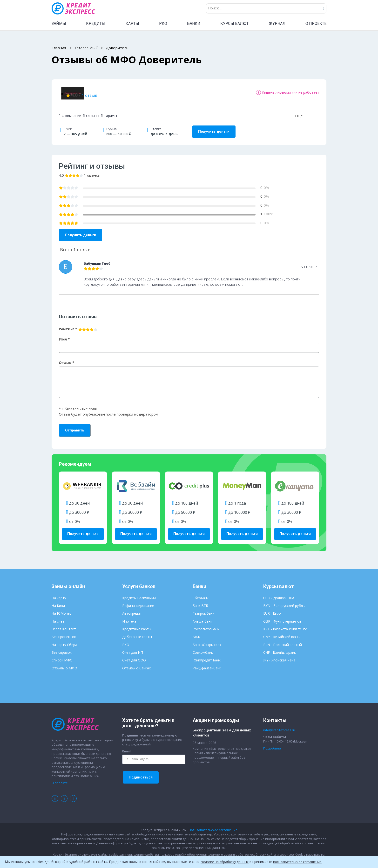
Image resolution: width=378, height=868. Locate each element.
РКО (163, 24)
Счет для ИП (133, 647)
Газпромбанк (203, 608)
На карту (59, 593)
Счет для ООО (134, 655)
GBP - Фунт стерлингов (282, 616)
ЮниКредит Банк (207, 655)
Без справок (62, 647)
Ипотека (129, 616)
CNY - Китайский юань (281, 632)
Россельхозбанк (206, 624)
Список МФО (62, 655)
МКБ (196, 632)
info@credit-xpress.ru (279, 725)
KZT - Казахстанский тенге (285, 624)
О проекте (60, 778)
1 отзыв (146, 92)
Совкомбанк (203, 647)
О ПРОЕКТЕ (316, 24)
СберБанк (201, 593)
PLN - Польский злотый (283, 640)
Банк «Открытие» (207, 640)
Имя (64, 334)
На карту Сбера (64, 640)
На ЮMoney (61, 608)
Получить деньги (214, 126)
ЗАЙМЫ (59, 24)
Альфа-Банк (202, 616)
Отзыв (67, 358)
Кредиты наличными (139, 593)
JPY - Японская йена (279, 655)
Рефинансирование (138, 601)
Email (126, 746)
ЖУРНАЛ (277, 24)
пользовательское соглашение (302, 862)
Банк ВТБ (200, 601)
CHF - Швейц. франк (280, 647)
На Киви (58, 601)
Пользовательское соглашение (213, 825)
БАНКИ (194, 24)
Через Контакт (64, 624)
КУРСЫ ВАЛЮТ (234, 24)
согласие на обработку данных (226, 862)
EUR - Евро (272, 608)
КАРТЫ (132, 24)
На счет (58, 616)
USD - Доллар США (279, 593)
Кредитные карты (137, 624)
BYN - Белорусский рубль (284, 601)
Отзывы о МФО (64, 663)
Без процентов (64, 632)
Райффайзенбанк (207, 663)
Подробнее (272, 743)
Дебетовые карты (137, 632)
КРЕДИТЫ (96, 24)
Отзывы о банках (136, 663)
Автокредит (132, 608)
